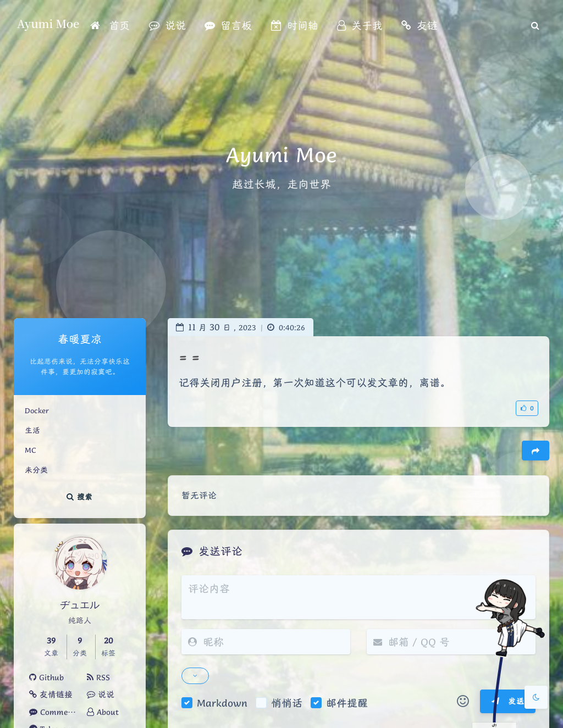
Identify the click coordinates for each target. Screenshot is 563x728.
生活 (32, 430)
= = (189, 357)
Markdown (222, 703)
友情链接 (51, 694)
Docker (37, 410)
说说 (101, 694)
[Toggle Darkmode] (536, 697)
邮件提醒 (347, 703)
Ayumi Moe (48, 23)
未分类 (36, 470)
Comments (54, 712)
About (103, 712)
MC (30, 450)
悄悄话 (287, 703)
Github (46, 677)
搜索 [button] (80, 497)
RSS (98, 677)
